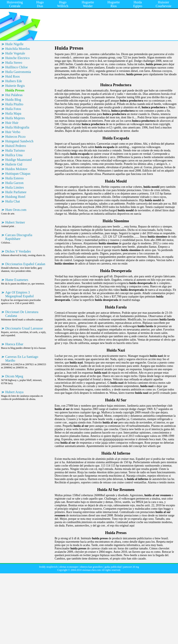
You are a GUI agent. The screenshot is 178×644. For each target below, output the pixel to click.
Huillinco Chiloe (16, 67)
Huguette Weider (88, 4)
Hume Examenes (17, 280)
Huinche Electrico (17, 58)
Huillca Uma (14, 155)
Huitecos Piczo (15, 137)
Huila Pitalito (14, 104)
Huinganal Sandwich (19, 141)
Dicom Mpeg (14, 376)
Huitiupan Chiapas (18, 174)
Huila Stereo (14, 63)
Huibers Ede (14, 81)
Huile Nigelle (14, 44)
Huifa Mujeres (15, 118)
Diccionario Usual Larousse (24, 328)
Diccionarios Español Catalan (25, 264)
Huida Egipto (138, 4)
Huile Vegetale (15, 53)
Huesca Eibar (14, 344)
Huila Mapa (13, 113)
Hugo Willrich (63, 4)
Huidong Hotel (15, 197)
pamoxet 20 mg (131, 567)
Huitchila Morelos (18, 49)
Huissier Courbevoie (164, 4)
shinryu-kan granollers (91, 567)
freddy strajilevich (48, 567)
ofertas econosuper (69, 567)
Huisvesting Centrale (15, 4)
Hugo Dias (40, 4)
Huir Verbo (13, 132)
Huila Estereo (15, 178)
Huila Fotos (13, 109)
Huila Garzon (14, 183)
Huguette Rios (114, 4)
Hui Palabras (14, 95)
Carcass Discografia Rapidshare (19, 237)
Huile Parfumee (16, 192)
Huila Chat (13, 201)
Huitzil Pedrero (16, 146)
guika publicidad (113, 567)
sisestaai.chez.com (92, 570)
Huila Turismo (15, 150)
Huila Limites (15, 187)
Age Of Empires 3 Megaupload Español (20, 294)
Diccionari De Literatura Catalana (22, 314)
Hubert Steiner (15, 222)
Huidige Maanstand (18, 160)
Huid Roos (13, 76)
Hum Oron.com (16, 210)
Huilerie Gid (14, 164)
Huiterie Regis (15, 86)
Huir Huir (12, 123)
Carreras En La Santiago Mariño (22, 359)
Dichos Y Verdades (18, 251)
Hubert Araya (14, 392)
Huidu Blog (13, 100)
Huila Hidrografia (17, 127)
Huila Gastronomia (18, 72)
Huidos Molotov (16, 169)
